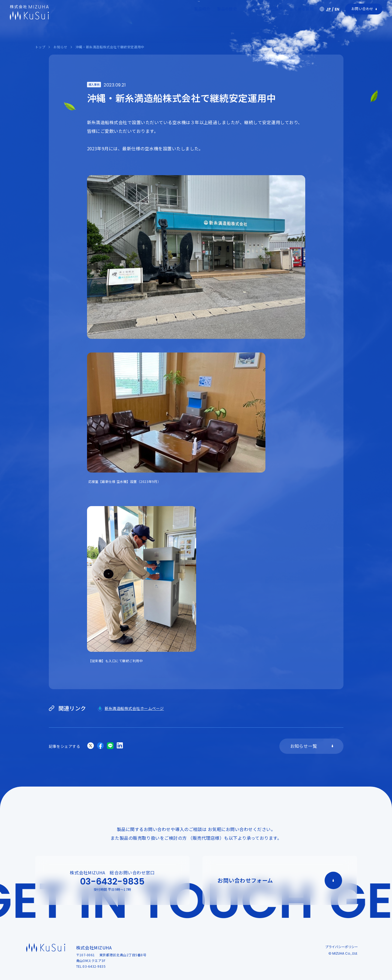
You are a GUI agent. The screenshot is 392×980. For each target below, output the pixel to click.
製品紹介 (202, 9)
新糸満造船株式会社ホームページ (134, 708)
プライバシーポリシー (342, 947)
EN (337, 9)
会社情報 (275, 9)
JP (328, 9)
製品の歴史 (227, 9)
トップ (40, 47)
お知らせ (252, 9)
